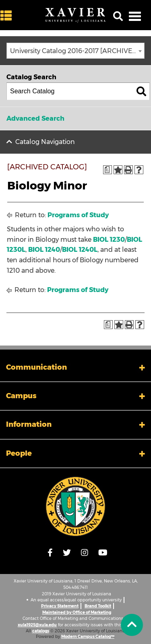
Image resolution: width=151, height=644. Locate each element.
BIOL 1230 (109, 240)
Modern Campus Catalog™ (88, 637)
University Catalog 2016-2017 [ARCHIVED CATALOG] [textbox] (77, 51)
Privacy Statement (60, 606)
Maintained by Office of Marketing (77, 612)
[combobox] (75, 51)
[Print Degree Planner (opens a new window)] (108, 170)
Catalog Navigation (45, 142)
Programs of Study (78, 215)
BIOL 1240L (80, 250)
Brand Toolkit (98, 606)
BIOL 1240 (44, 250)
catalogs (41, 631)
